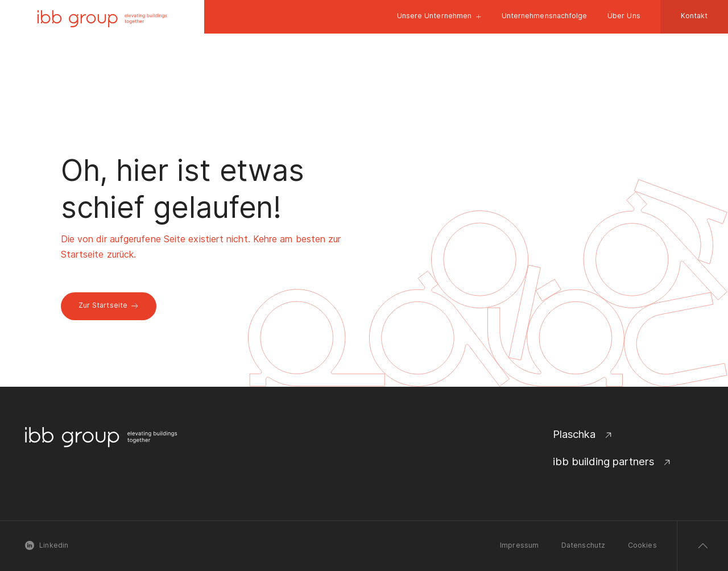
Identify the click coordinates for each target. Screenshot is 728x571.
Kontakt (694, 16)
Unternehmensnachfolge (545, 16)
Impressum (519, 545)
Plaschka (583, 434)
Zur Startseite (109, 305)
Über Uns (624, 16)
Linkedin (47, 545)
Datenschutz (583, 545)
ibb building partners (613, 462)
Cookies (642, 545)
